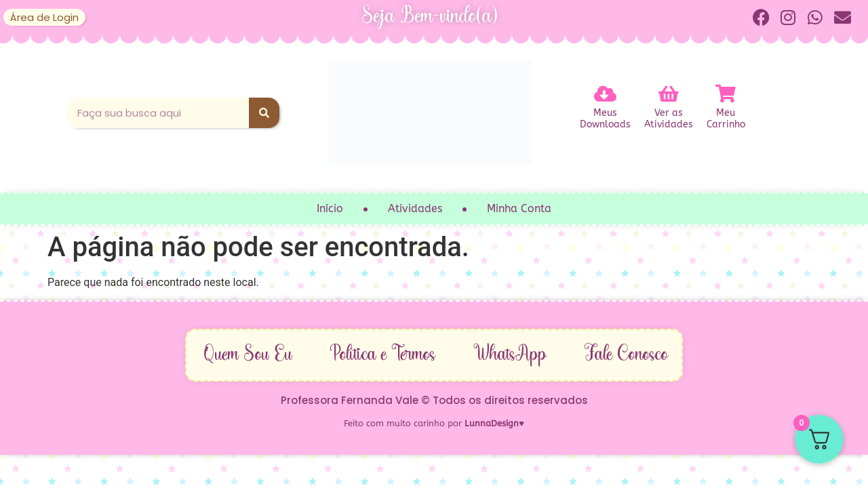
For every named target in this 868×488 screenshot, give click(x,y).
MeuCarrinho (726, 120)
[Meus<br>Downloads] (605, 94)
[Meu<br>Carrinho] (726, 94)
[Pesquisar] (264, 113)
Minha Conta (519, 208)
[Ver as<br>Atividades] (669, 94)
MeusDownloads (605, 120)
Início (330, 208)
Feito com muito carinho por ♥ (434, 423)
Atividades (415, 208)
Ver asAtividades (669, 120)
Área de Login (44, 17)
